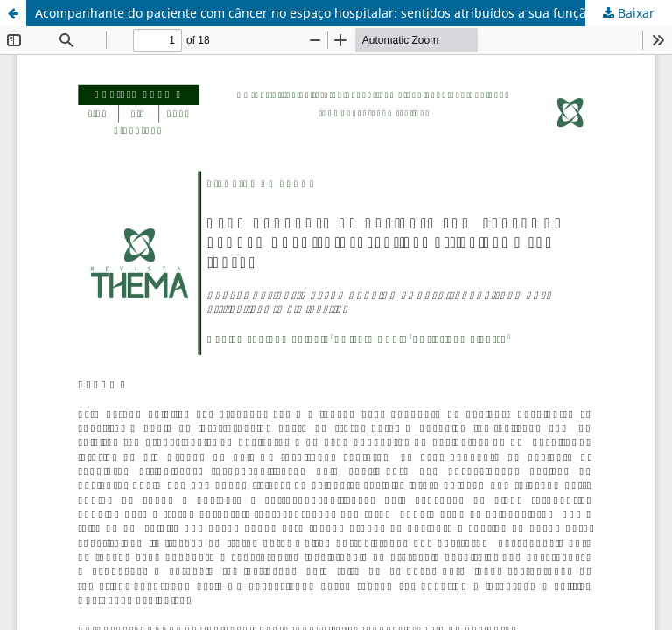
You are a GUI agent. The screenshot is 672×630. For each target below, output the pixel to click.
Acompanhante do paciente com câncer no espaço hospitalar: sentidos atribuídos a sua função (314, 13)
